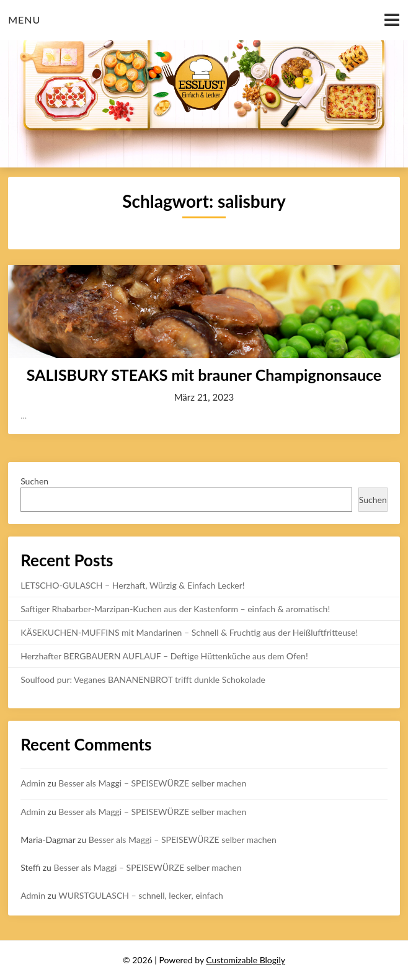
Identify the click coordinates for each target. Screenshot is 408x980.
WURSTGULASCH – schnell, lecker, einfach (141, 895)
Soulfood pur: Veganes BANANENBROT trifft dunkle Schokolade (143, 679)
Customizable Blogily (246, 960)
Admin (33, 783)
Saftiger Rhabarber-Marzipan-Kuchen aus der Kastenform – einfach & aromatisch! (175, 609)
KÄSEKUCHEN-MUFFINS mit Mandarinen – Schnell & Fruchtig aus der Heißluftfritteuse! (189, 632)
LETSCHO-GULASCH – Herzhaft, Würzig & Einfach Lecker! (132, 585)
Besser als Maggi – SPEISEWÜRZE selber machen (152, 783)
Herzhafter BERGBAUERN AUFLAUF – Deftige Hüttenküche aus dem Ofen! (164, 656)
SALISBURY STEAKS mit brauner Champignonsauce (204, 375)
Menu (24, 20)
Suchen (34, 481)
